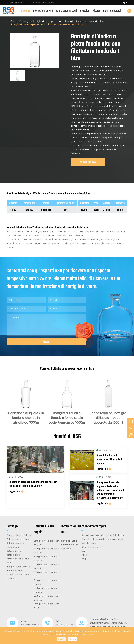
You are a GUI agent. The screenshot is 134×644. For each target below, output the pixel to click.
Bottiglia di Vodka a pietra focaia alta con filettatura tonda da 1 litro (47, 24)
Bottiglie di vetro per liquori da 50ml (46, 543)
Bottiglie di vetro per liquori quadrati (46, 582)
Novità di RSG (67, 437)
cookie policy (73, 634)
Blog (105, 11)
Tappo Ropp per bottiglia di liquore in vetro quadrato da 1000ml (108, 418)
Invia (46, 342)
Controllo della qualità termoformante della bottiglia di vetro (102, 541)
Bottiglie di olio (14, 555)
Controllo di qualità (70, 545)
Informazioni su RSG (43, 11)
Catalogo (26, 11)
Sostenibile (66, 549)
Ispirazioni (85, 11)
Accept (72, 639)
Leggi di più (16, 491)
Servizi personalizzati (66, 11)
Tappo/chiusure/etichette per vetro (19, 576)
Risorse (97, 11)
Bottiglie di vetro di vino (18, 539)
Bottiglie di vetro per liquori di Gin (46, 606)
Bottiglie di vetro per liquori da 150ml (46, 558)
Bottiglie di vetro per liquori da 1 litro (85, 21)
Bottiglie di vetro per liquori (47, 21)
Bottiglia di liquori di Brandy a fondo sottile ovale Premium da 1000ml (67, 418)
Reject (61, 639)
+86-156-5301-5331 (17, 3)
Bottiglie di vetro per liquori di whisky (46, 590)
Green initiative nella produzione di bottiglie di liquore (109, 460)
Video (84, 555)
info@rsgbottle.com (43, 3)
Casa (13, 21)
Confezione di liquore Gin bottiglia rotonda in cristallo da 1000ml (26, 418)
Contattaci (115, 11)
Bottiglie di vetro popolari (44, 529)
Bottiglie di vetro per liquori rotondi (46, 566)
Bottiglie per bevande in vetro (18, 561)
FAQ (83, 551)
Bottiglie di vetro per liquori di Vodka (46, 598)
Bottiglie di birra (14, 551)
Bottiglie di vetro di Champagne (15, 545)
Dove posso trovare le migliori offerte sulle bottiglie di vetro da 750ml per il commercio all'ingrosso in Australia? (110, 490)
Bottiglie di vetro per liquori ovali (46, 574)
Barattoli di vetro (15, 571)
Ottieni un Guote (88, 162)
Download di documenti (93, 547)
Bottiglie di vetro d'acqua (19, 567)
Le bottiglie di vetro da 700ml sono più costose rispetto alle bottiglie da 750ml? (33, 484)
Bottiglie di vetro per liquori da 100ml (46, 551)
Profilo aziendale (69, 541)
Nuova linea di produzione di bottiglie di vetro (103, 535)
